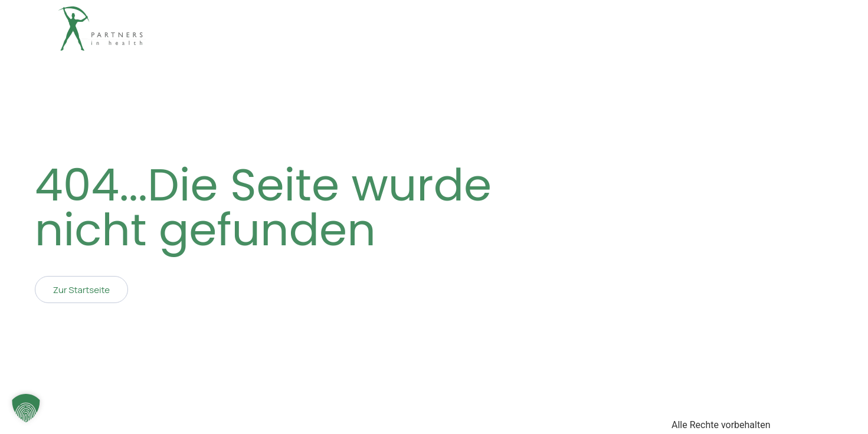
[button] (26, 408)
